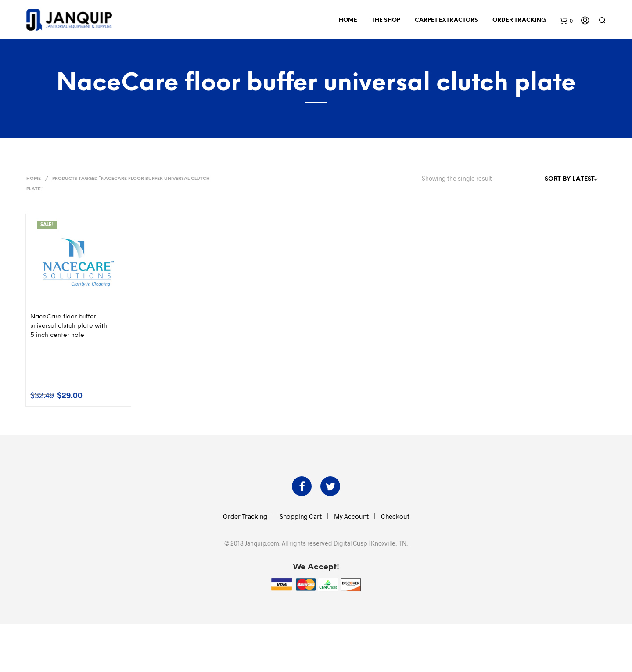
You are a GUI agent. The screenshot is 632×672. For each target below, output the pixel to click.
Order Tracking (519, 20)
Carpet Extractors (446, 20)
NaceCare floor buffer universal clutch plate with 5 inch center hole (69, 326)
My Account (351, 516)
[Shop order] (552, 179)
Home (348, 20)
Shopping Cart (301, 516)
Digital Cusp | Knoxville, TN (370, 543)
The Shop (386, 20)
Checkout (395, 516)
